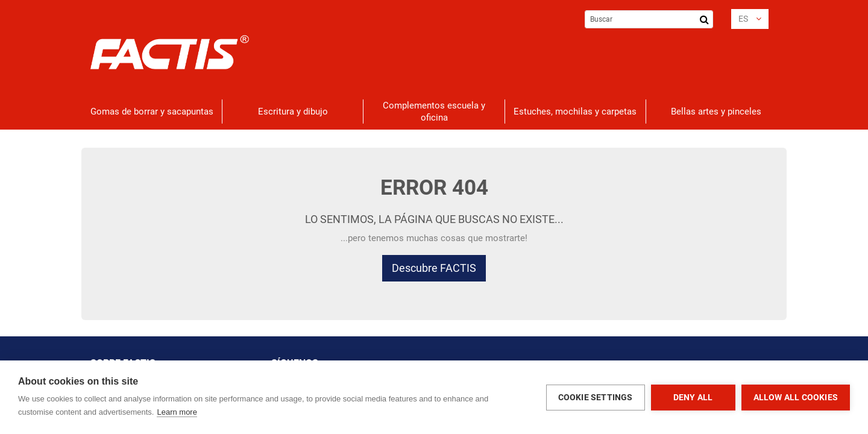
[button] (750, 19)
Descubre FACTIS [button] (434, 268)
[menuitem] (152, 112)
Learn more (177, 412)
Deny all (693, 397)
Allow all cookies (796, 397)
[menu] (434, 112)
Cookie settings (596, 397)
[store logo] (170, 52)
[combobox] (649, 19)
